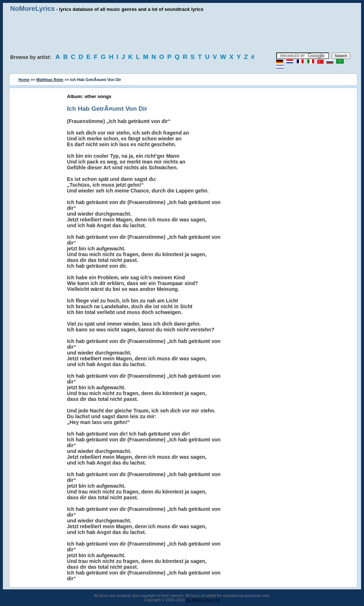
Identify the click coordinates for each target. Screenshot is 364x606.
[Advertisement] (182, 33)
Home (24, 80)
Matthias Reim (50, 80)
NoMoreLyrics (33, 9)
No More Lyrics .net (203, 600)
